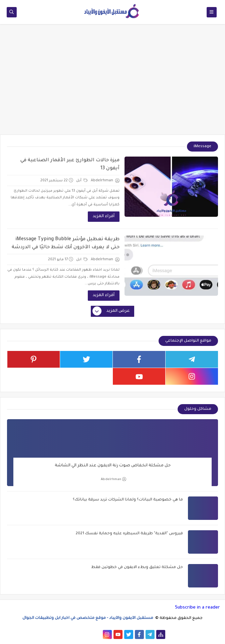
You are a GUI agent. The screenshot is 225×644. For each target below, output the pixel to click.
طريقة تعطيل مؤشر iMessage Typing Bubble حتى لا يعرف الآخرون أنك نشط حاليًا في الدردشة (66, 244)
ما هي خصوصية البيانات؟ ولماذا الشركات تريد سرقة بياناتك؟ (128, 500)
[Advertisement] (112, 83)
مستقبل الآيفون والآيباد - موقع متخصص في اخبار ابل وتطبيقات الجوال (88, 618)
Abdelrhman (114, 479)
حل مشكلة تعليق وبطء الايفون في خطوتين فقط (137, 568)
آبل (82, 181)
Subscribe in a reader (197, 608)
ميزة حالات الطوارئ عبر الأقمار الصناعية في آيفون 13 (70, 165)
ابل (82, 260)
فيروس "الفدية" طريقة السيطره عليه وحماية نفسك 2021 (129, 534)
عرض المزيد (111, 311)
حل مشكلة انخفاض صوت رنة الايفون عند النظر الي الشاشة (113, 466)
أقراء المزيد (104, 216)
